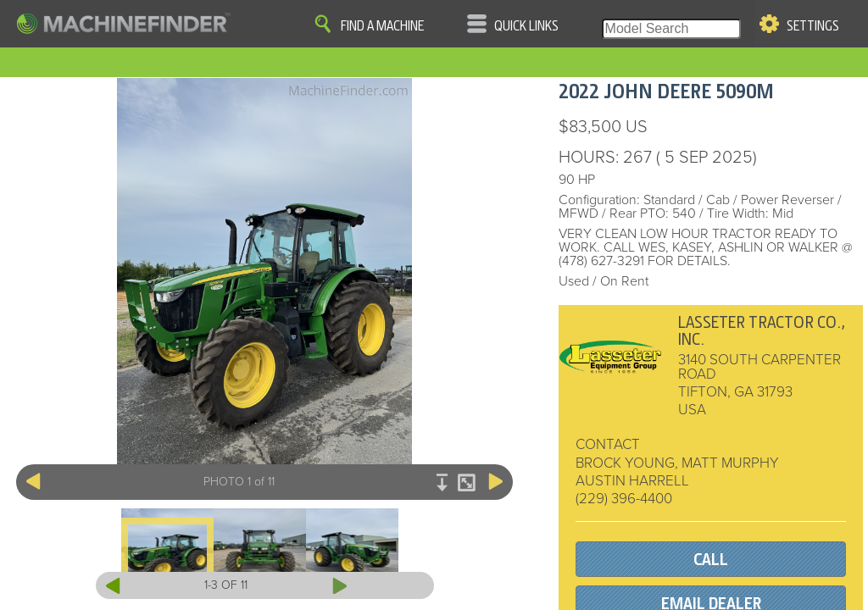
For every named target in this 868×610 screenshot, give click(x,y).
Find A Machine (382, 26)
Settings (813, 26)
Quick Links (526, 26)
